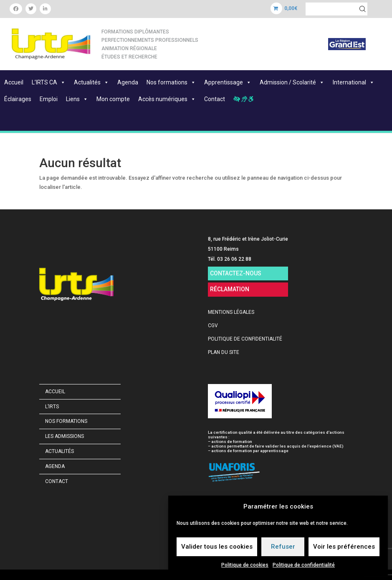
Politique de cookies (245, 565)
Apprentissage (228, 82)
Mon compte (113, 99)
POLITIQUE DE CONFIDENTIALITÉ (245, 339)
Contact (215, 99)
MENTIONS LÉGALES (231, 312)
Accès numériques (167, 99)
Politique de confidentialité (304, 565)
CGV (213, 326)
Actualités (91, 82)
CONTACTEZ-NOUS (236, 273)
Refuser (283, 547)
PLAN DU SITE (224, 352)
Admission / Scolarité (292, 82)
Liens (77, 99)
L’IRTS (52, 407)
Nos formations (171, 82)
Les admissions (64, 436)
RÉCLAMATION (230, 289)
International (354, 82)
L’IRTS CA (49, 82)
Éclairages (18, 99)
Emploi (49, 99)
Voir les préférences (344, 547)
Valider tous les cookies (217, 547)
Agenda (128, 82)
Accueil (14, 82)
